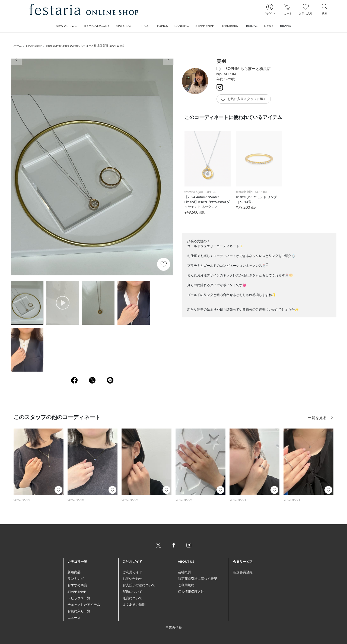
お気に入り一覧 (79, 611)
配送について (132, 592)
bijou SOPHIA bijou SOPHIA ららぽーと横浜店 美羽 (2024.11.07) (85, 46)
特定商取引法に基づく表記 (198, 579)
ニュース (74, 618)
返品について (132, 598)
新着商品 (74, 572)
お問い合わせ (132, 579)
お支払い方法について (139, 585)
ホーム (18, 46)
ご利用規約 (186, 585)
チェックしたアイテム (84, 605)
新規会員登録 (243, 572)
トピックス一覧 (79, 598)
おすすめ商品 (77, 585)
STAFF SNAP (34, 46)
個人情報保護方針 (191, 592)
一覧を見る (318, 418)
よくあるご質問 (134, 605)
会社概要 (184, 572)
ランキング (76, 579)
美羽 (221, 61)
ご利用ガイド (132, 572)
